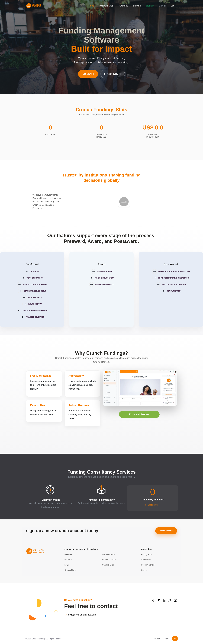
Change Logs (108, 565)
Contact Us (146, 560)
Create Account (166, 531)
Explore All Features (139, 414)
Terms (167, 639)
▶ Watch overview (113, 74)
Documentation (109, 554)
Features (68, 554)
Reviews (68, 560)
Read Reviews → (153, 505)
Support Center (148, 565)
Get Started (88, 74)
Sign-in (144, 570)
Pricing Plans (147, 554)
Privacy (157, 639)
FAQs (67, 565)
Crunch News (70, 570)
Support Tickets (109, 560)
